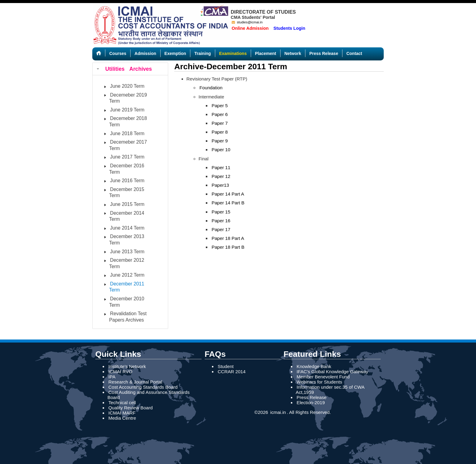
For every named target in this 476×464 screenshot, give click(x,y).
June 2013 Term (127, 252)
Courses (118, 53)
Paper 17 (221, 229)
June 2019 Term (127, 110)
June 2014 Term (127, 228)
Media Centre (122, 418)
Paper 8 (220, 132)
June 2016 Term (127, 181)
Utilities (115, 69)
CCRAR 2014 (232, 372)
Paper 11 (221, 167)
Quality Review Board (131, 408)
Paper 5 (220, 106)
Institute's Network (127, 366)
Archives (141, 69)
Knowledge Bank (314, 366)
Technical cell (122, 403)
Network (293, 53)
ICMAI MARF (122, 413)
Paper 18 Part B (228, 247)
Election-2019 (311, 403)
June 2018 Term (127, 133)
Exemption (175, 53)
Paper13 (220, 185)
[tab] (130, 69)
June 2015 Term (127, 204)
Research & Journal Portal (135, 382)
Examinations (233, 53)
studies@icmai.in (247, 22)
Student (226, 366)
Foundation (211, 88)
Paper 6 (220, 114)
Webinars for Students (319, 382)
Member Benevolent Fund (323, 377)
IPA (112, 377)
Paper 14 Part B (228, 203)
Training (202, 53)
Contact (354, 53)
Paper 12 (221, 176)
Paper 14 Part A (228, 194)
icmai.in (277, 412)
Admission (145, 53)
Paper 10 (221, 150)
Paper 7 (220, 123)
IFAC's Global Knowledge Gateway (332, 372)
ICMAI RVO (120, 372)
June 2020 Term (127, 86)
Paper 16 (221, 221)
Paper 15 (221, 212)
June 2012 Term (127, 275)
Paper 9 (220, 141)
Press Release (324, 53)
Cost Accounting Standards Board (143, 387)
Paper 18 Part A (228, 238)
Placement (266, 53)
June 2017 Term (127, 157)
